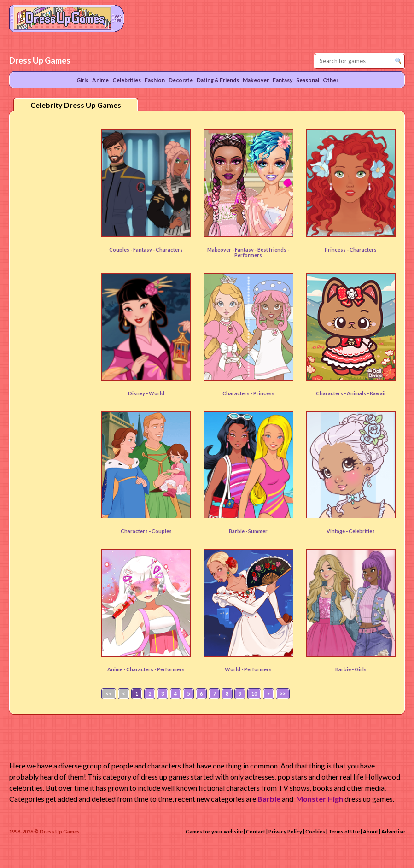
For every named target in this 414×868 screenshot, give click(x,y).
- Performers (262, 252)
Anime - (117, 669)
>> (283, 694)
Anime (100, 80)
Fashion (155, 80)
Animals (357, 393)
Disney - (138, 393)
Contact (256, 831)
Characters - (238, 393)
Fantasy (143, 249)
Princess (264, 393)
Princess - (337, 249)
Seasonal (308, 80)
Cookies (315, 831)
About (370, 831)
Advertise (393, 831)
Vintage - (338, 531)
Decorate (181, 80)
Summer (258, 531)
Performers (258, 669)
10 (254, 694)
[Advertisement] (53, 262)
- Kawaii (376, 393)
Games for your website (214, 831)
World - (234, 669)
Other (331, 80)
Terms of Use (344, 831)
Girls (361, 669)
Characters (363, 249)
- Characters (168, 249)
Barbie (269, 799)
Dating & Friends (218, 80)
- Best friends (271, 249)
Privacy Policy (285, 831)
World (157, 393)
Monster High (320, 799)
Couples (162, 531)
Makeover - (221, 249)
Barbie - (239, 531)
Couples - (121, 249)
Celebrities (362, 531)
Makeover (256, 80)
